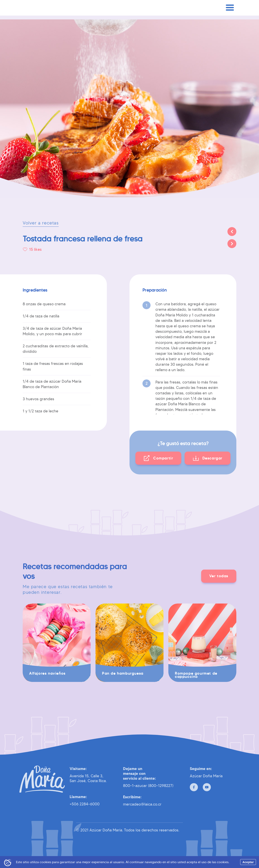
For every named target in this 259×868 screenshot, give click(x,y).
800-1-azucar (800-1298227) (148, 786)
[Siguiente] (232, 244)
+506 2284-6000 (85, 804)
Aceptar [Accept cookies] (248, 862)
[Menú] (230, 15)
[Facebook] (194, 787)
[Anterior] (232, 232)
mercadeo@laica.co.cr (142, 804)
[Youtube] (207, 787)
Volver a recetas (41, 223)
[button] (158, 458)
